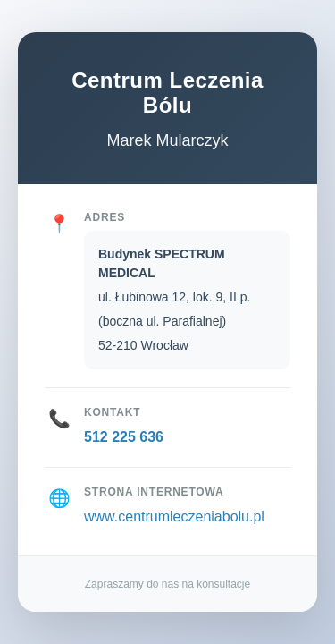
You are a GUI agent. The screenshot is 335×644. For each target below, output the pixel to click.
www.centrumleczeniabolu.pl (174, 517)
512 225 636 (124, 437)
